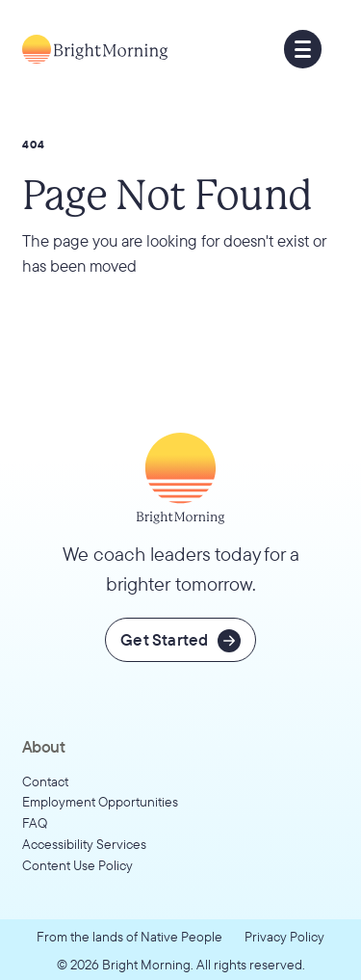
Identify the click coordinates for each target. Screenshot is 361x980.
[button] (303, 49)
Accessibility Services (84, 844)
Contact (45, 781)
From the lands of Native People (129, 936)
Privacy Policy (284, 936)
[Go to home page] (95, 49)
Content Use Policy (77, 865)
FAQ (35, 822)
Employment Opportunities (100, 801)
